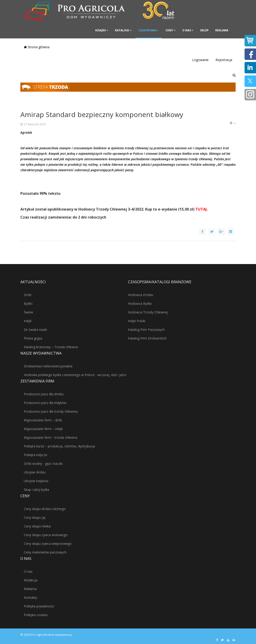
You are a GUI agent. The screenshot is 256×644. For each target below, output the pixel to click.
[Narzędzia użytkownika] (232, 123)
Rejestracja (224, 60)
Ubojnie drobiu (35, 472)
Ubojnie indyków (36, 481)
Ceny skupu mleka (37, 526)
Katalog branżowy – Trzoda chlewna (51, 347)
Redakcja (31, 580)
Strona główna (37, 47)
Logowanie (200, 60)
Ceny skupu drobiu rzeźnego (45, 509)
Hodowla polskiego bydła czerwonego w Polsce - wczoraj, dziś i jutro (75, 375)
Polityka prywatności (39, 606)
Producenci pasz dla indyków (45, 403)
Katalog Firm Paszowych (146, 330)
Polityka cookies (36, 615)
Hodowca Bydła (140, 303)
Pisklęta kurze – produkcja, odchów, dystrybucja (59, 446)
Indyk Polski (137, 321)
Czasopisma (147, 30)
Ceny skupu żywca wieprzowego (48, 544)
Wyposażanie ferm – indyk (43, 429)
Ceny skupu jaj (35, 517)
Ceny (169, 30)
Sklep (204, 30)
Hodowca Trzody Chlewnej (148, 312)
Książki (101, 30)
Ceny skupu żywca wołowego (46, 535)
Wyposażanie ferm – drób (43, 420)
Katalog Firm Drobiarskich (147, 338)
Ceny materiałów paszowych (45, 552)
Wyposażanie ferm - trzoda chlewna (50, 437)
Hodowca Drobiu (141, 295)
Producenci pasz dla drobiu (44, 394)
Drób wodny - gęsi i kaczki (43, 464)
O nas (187, 30)
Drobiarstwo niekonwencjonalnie (48, 366)
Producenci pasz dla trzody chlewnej (51, 411)
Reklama (222, 30)
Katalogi (122, 30)
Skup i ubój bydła (36, 490)
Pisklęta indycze (35, 455)
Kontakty (30, 597)
